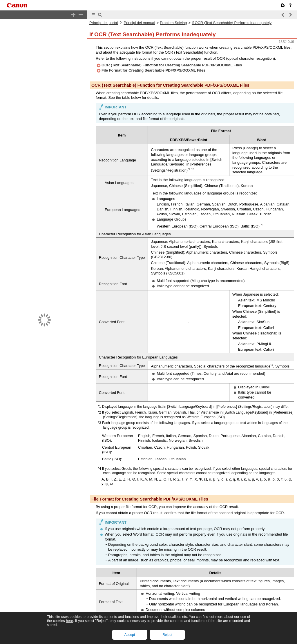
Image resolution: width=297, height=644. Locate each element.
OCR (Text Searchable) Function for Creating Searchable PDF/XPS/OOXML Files (172, 60)
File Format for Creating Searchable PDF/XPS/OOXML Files (153, 65)
